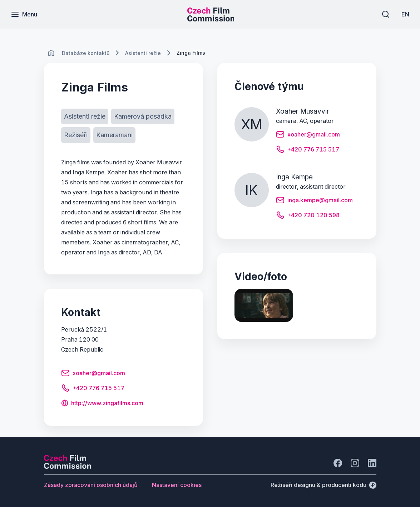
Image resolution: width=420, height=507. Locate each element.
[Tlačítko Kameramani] (114, 135)
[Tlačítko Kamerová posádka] (143, 116)
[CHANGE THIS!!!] (51, 53)
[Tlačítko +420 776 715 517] (93, 389)
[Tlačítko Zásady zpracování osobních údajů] (91, 485)
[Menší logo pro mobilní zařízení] (211, 19)
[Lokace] (86, 53)
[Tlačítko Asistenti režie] (85, 116)
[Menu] (24, 14)
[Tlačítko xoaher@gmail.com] (93, 374)
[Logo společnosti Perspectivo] (68, 467)
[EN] (405, 14)
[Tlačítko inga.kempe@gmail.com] (314, 201)
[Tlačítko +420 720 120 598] (308, 216)
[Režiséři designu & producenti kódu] (323, 485)
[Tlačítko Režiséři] (76, 135)
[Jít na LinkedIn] (372, 463)
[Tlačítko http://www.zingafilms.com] (102, 404)
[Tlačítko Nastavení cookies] (177, 485)
